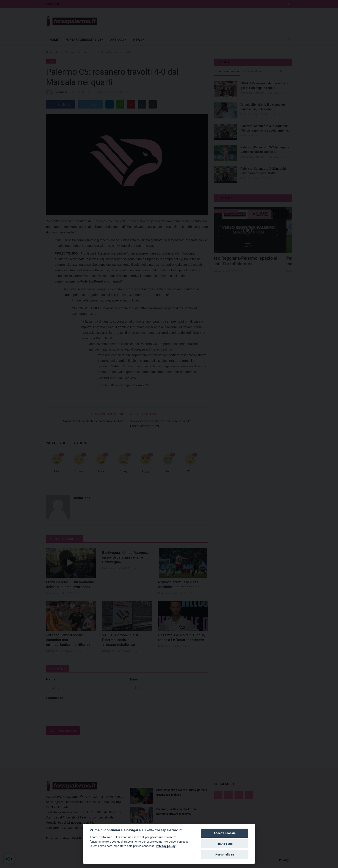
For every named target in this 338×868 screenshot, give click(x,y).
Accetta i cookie (225, 833)
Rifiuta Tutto (225, 844)
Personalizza (225, 855)
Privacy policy (166, 846)
